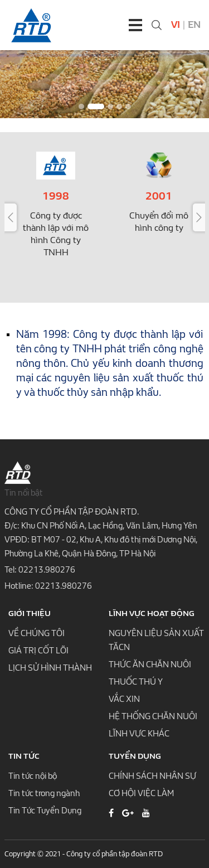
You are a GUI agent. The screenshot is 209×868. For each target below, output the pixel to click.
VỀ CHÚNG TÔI (37, 633)
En (194, 25)
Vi (176, 25)
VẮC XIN (124, 699)
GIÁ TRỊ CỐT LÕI (38, 651)
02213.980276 (47, 570)
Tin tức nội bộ (33, 776)
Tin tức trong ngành (44, 793)
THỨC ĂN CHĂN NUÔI (150, 665)
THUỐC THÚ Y (136, 682)
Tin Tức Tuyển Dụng (45, 811)
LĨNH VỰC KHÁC (139, 734)
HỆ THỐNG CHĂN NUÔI (153, 716)
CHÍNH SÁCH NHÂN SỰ (152, 776)
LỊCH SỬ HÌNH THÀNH (50, 668)
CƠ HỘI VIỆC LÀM (141, 793)
